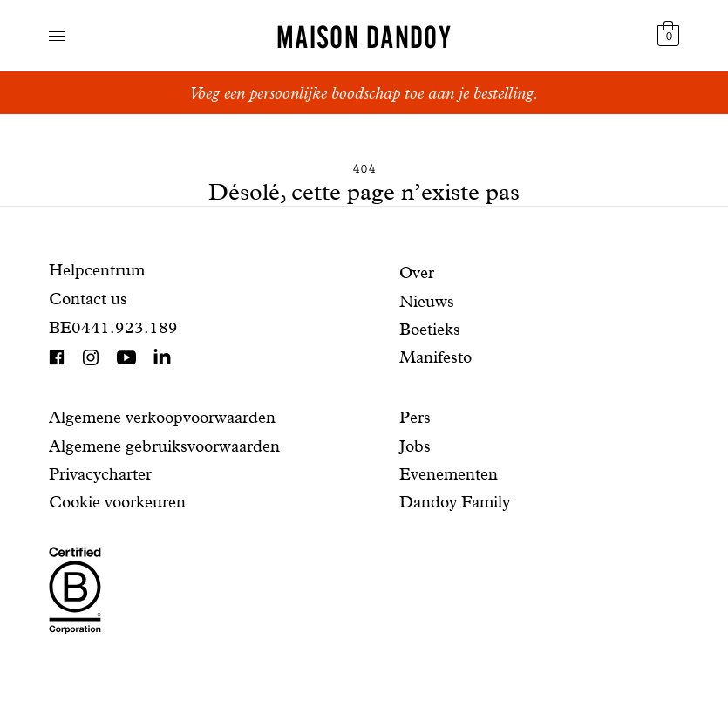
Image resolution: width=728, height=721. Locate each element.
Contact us (88, 299)
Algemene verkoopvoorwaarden (162, 417)
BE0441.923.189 (113, 327)
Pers (415, 417)
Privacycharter (100, 474)
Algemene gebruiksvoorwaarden (164, 446)
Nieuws (427, 301)
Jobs (415, 446)
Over (417, 272)
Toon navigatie (57, 36)
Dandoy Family (455, 502)
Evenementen (449, 474)
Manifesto (435, 357)
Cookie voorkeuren (117, 502)
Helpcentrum (97, 270)
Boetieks (430, 329)
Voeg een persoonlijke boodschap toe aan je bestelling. (364, 93)
